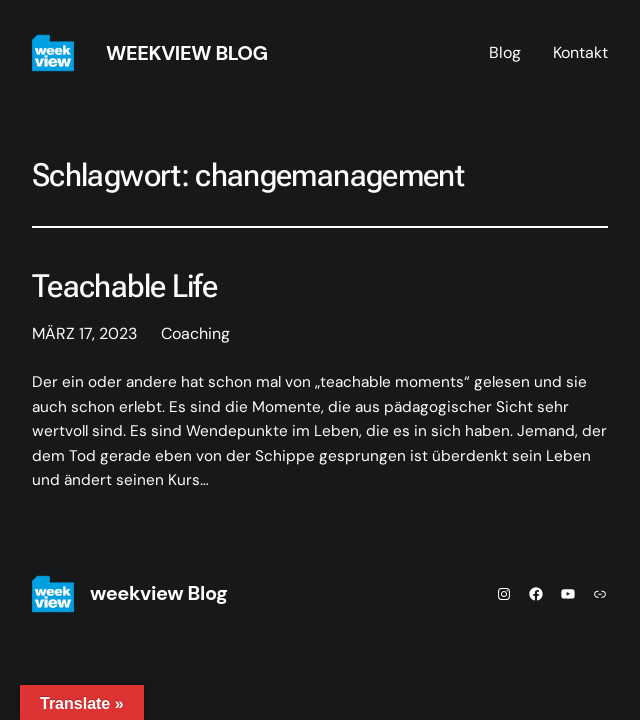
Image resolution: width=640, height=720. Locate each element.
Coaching (195, 333)
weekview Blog (187, 53)
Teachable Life (124, 286)
